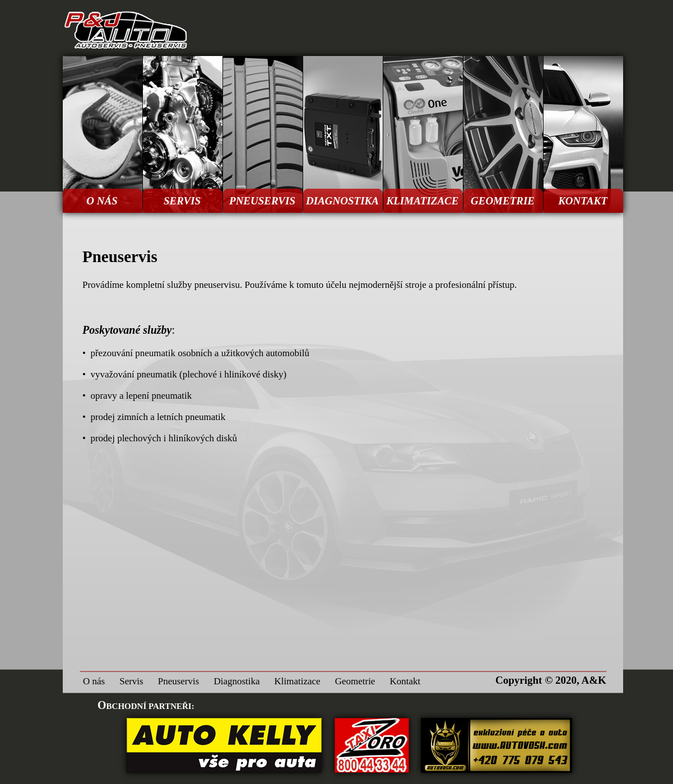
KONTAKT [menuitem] (583, 201)
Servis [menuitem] (131, 681)
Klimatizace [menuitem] (298, 681)
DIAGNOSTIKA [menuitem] (342, 201)
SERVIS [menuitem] (182, 201)
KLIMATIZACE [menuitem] (423, 201)
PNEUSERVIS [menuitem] (262, 201)
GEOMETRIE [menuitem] (503, 201)
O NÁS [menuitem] (102, 201)
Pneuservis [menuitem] (179, 681)
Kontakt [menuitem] (405, 681)
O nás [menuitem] (94, 681)
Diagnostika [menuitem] (236, 681)
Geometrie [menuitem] (355, 681)
